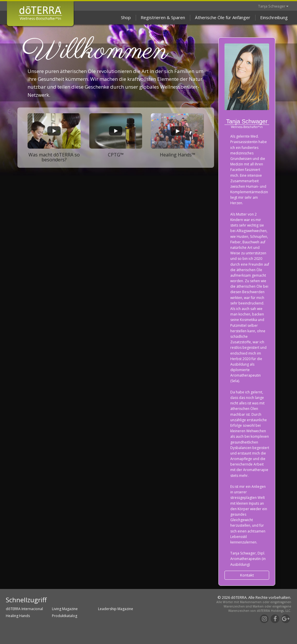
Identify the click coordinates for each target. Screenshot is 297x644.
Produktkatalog (65, 616)
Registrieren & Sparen (163, 17)
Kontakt (247, 575)
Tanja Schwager (273, 6)
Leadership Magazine (116, 609)
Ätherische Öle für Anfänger (223, 17)
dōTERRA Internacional (24, 609)
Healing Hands (18, 616)
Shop (126, 17)
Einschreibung (274, 17)
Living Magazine (65, 609)
